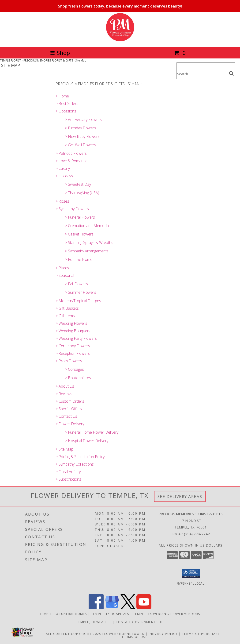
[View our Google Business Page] (112, 608)
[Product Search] (202, 74)
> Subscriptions (68, 479)
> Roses (62, 201)
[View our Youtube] (144, 608)
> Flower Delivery (70, 424)
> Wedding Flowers (71, 323)
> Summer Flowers (81, 292)
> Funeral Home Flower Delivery (92, 432)
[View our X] (128, 608)
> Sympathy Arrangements (87, 251)
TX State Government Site (140, 622)
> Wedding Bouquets (73, 331)
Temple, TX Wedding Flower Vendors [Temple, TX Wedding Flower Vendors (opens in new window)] (167, 614)
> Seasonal (65, 275)
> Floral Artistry (68, 472)
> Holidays (64, 176)
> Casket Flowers (79, 234)
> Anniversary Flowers (83, 120)
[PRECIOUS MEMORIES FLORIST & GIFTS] (120, 40)
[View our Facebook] (96, 608)
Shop (60, 53)
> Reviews (64, 394)
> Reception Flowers (73, 353)
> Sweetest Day (78, 184)
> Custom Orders (70, 401)
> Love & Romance (71, 161)
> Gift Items (65, 316)
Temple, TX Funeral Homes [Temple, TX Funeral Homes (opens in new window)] (64, 614)
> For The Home (79, 259)
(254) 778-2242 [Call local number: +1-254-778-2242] (197, 534)
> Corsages (74, 369)
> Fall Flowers (76, 284)
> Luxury (63, 168)
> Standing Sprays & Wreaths (89, 243)
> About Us (65, 386)
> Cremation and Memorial (87, 226)
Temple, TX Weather (94, 622)
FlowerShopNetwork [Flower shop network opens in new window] (123, 634)
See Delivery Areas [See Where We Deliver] (180, 496)
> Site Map (64, 449)
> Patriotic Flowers (71, 153)
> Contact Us (66, 416)
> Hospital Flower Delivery (87, 441)
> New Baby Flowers (82, 136)
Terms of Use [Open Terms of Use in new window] (135, 637)
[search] (231, 73)
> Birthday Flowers (81, 128)
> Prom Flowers (69, 361)
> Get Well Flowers (81, 145)
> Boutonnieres (78, 378)
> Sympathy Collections (75, 464)
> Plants (62, 268)
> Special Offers (69, 409)
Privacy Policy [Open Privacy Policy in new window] (163, 634)
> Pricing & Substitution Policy (80, 457)
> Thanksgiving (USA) (82, 193)
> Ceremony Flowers (73, 346)
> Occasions (66, 111)
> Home (62, 96)
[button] (191, 573)
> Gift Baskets (67, 308)
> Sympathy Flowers (72, 209)
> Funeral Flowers (80, 217)
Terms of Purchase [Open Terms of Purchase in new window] (201, 634)
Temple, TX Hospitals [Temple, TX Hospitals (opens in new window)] (110, 614)
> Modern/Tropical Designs (78, 301)
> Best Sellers (67, 104)
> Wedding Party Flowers (76, 338)
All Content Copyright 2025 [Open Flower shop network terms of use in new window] (74, 634)
